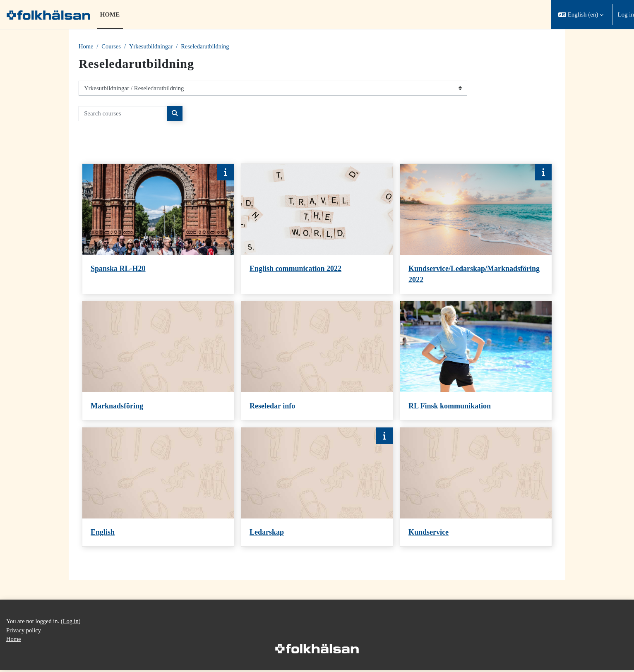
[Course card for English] (158, 488)
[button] (581, 14)
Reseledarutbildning (209, 47)
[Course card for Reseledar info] (317, 361)
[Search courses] (123, 114)
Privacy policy (24, 632)
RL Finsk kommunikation (450, 407)
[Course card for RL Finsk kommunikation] (476, 361)
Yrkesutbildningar (153, 47)
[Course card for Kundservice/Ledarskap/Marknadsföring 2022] (476, 230)
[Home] (48, 14)
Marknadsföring (117, 407)
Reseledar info (272, 407)
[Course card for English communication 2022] (317, 230)
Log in (626, 14)
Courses (112, 47)
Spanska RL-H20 (118, 269)
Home (86, 47)
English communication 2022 (295, 269)
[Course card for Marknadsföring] (158, 361)
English (103, 533)
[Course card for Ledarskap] (317, 488)
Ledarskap (267, 533)
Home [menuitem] (110, 14)
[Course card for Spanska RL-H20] (158, 230)
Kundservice (429, 533)
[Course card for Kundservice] (476, 488)
